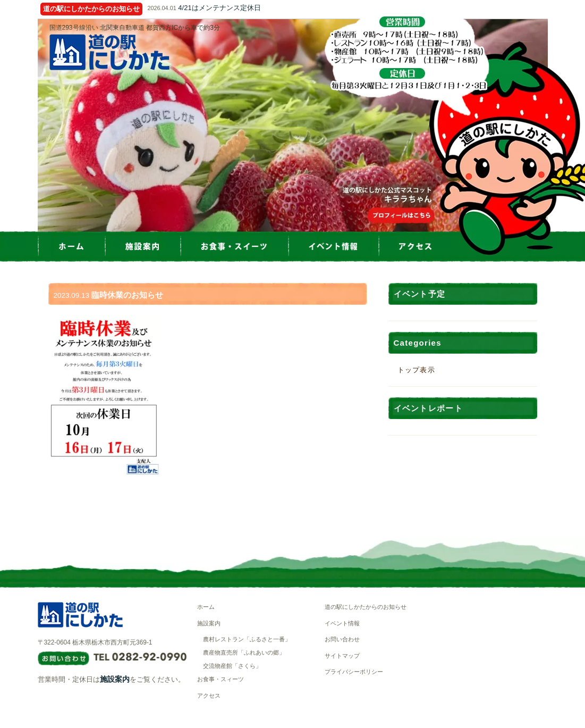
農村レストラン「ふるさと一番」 (247, 639)
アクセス (209, 696)
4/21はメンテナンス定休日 (219, 8)
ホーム (206, 607)
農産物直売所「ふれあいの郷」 (244, 652)
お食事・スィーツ (221, 679)
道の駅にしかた (109, 52)
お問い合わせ (342, 639)
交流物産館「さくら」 (232, 666)
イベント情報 (342, 623)
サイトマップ (342, 656)
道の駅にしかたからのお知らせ (366, 607)
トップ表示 (417, 370)
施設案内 (115, 679)
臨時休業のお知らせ (127, 295)
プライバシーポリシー (354, 672)
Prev (38, 125)
